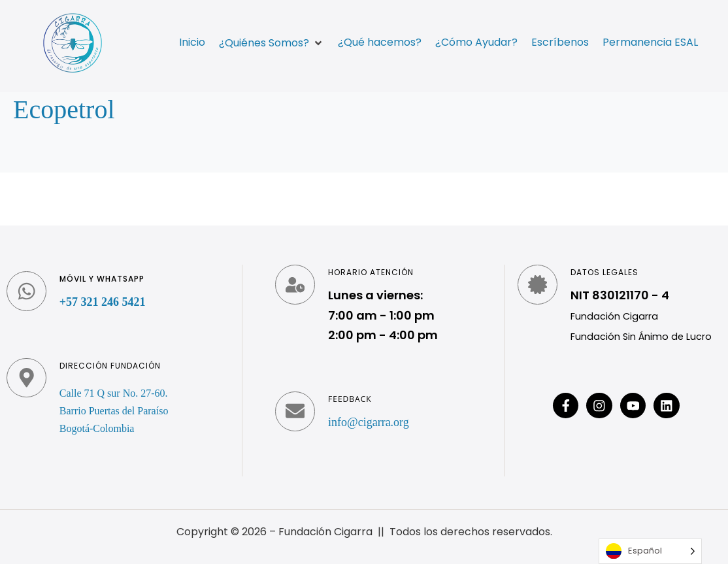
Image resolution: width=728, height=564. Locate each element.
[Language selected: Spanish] (650, 551)
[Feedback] (295, 412)
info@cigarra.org (369, 422)
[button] (272, 43)
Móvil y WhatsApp (103, 279)
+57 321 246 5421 (103, 302)
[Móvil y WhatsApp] (27, 291)
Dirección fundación (111, 366)
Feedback (350, 399)
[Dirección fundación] (27, 378)
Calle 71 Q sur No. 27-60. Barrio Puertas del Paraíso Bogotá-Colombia (115, 411)
